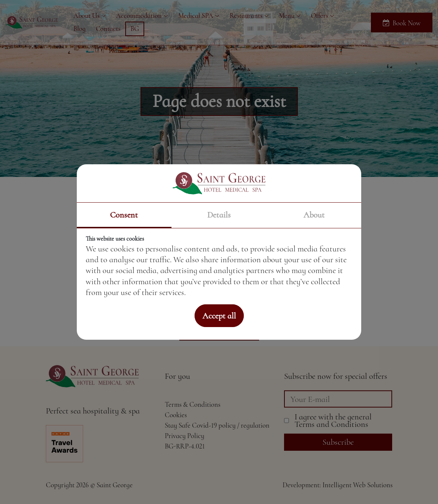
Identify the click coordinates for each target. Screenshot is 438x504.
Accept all (219, 316)
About (314, 215)
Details (219, 215)
